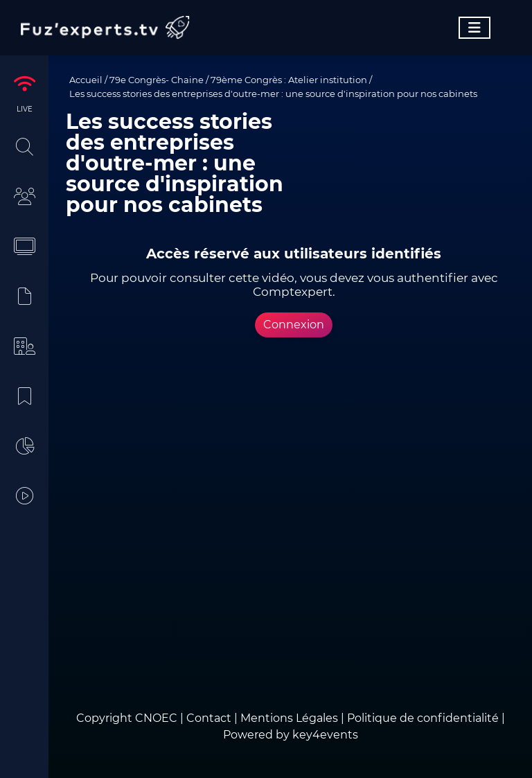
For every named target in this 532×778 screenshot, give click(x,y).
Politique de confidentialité (423, 718)
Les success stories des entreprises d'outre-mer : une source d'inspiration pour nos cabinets (273, 94)
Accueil (86, 80)
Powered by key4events (291, 735)
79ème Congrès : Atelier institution (289, 80)
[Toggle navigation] (475, 28)
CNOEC (156, 718)
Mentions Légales (289, 718)
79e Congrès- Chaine (157, 80)
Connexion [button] (294, 325)
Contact (210, 718)
